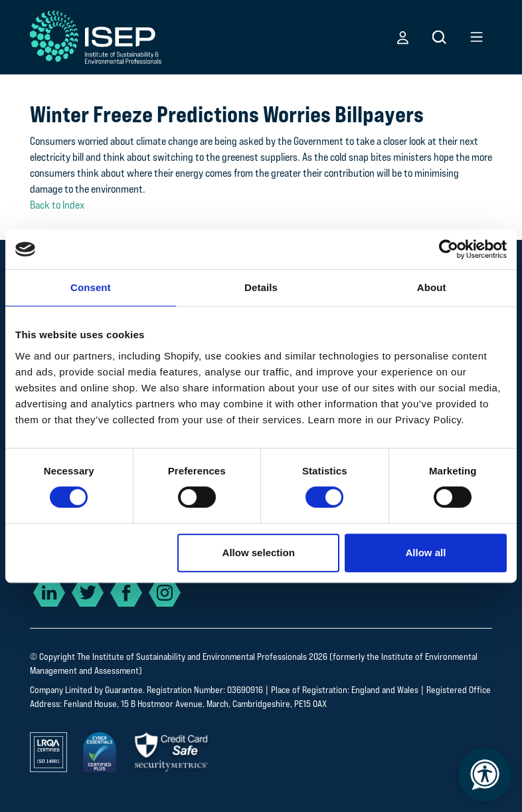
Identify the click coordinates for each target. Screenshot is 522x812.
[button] (403, 37)
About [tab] (432, 287)
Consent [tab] (91, 287)
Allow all (425, 553)
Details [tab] (261, 287)
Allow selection (259, 553)
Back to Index (57, 205)
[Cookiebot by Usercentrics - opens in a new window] (449, 249)
